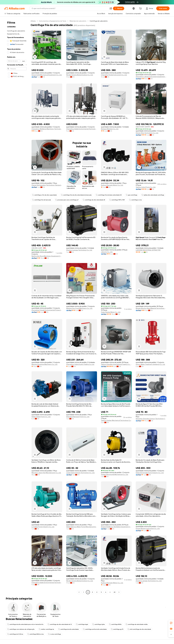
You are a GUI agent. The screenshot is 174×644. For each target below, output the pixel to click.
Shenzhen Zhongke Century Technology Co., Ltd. (151, 419)
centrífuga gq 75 (117, 629)
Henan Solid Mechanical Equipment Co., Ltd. (47, 75)
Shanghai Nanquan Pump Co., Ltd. (78, 417)
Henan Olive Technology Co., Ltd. (147, 133)
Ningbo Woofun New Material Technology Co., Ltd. (151, 308)
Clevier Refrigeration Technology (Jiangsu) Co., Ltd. (47, 185)
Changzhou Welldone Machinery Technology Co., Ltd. (47, 129)
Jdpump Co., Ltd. (107, 252)
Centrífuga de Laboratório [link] (99, 21)
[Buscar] (119, 8)
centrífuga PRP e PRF (117, 200)
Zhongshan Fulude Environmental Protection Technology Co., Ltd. (47, 310)
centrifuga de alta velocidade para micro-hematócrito (25, 624)
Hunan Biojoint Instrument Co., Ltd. (148, 528)
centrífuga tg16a (98, 624)
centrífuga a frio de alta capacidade (44, 195)
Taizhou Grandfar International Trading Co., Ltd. (116, 364)
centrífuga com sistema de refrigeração (21, 629)
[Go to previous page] (79, 592)
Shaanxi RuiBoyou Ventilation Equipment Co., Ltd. (116, 527)
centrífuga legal (82, 624)
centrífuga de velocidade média (137, 624)
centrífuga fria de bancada (42, 200)
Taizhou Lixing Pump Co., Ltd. (146, 187)
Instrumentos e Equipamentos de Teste (53, 21)
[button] (111, 8)
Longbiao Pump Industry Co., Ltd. (43, 527)
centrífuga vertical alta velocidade (95, 629)
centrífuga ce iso (135, 200)
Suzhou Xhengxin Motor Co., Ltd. (112, 185)
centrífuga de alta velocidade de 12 (60, 624)
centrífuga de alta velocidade (68, 629)
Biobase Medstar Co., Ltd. (110, 129)
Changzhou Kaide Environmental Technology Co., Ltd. (82, 129)
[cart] (141, 9)
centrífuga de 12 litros (15, 634)
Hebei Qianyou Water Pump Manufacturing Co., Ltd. (82, 527)
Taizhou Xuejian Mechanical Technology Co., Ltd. (116, 420)
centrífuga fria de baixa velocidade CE (109, 195)
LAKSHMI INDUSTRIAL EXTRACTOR (148, 250)
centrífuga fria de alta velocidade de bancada (76, 195)
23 (115, 592)
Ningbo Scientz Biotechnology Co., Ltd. (80, 75)
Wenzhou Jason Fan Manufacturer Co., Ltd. (46, 473)
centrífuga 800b (115, 624)
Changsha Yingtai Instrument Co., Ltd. (114, 75)
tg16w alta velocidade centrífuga (153, 195)
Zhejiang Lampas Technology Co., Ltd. (79, 250)
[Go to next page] (119, 592)
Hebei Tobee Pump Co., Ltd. (41, 417)
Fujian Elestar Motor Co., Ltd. (111, 312)
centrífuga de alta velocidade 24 (94, 200)
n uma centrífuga (54, 634)
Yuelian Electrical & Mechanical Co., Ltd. (115, 474)
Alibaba (33, 21)
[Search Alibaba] (70, 8)
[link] (171, 623)
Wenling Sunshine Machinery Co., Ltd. (44, 364)
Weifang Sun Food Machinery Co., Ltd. (79, 308)
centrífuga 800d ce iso (36, 634)
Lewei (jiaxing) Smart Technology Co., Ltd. (80, 473)
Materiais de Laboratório (78, 21)
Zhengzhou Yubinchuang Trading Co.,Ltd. (80, 364)
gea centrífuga (132, 195)
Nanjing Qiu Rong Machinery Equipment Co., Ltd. (47, 256)
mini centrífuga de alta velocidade (139, 629)
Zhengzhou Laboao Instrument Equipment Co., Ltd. (151, 77)
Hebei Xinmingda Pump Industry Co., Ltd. (150, 473)
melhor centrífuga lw (46, 629)
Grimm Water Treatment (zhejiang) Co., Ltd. (150, 364)
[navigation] (17, 307)
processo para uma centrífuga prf (67, 200)
